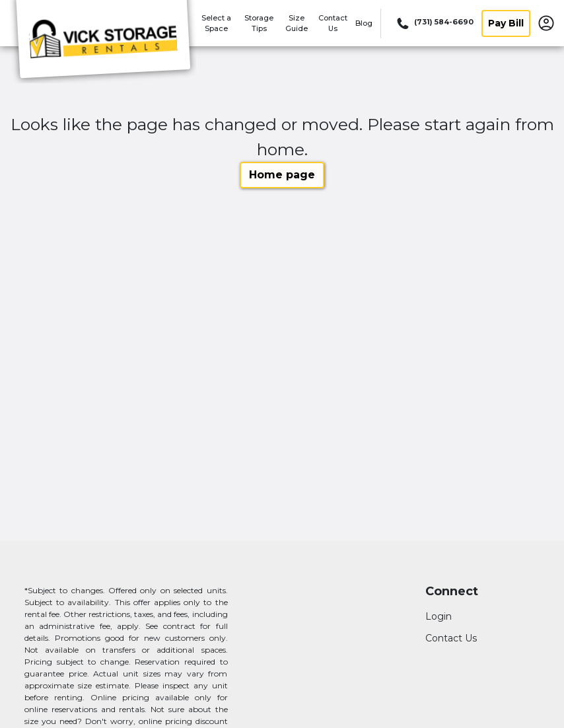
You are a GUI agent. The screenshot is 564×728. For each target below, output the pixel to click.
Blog (364, 23)
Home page (282, 175)
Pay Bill (506, 23)
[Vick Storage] (103, 42)
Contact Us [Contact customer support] (451, 638)
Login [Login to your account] (439, 616)
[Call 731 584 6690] (434, 23)
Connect (452, 592)
